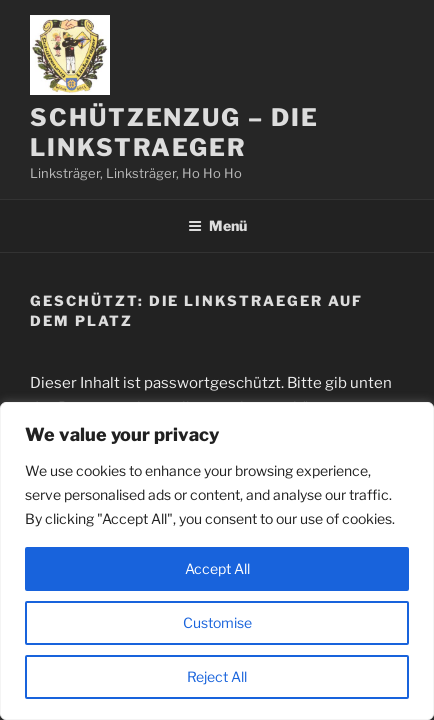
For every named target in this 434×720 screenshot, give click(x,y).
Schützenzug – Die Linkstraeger (174, 132)
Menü (217, 225)
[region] (217, 561)
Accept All (217, 568)
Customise (217, 622)
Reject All (217, 676)
